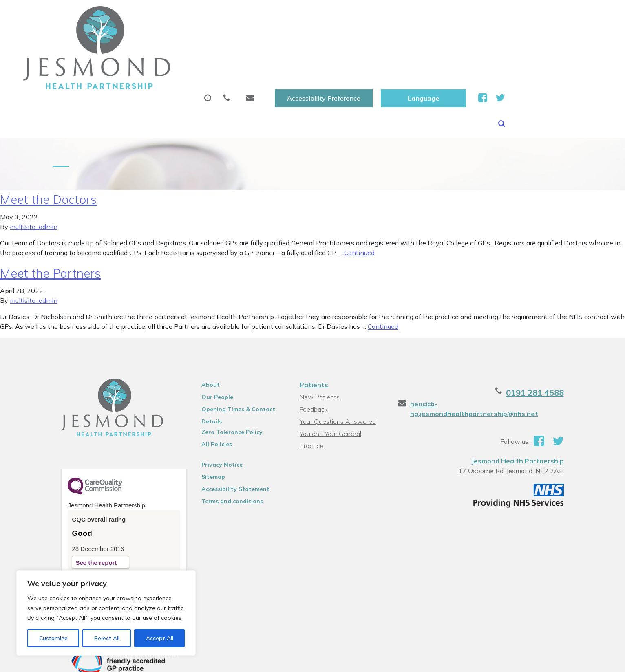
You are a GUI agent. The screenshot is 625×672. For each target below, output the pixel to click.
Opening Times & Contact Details (234, 366)
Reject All (107, 638)
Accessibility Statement (231, 445)
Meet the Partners (50, 229)
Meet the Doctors (48, 155)
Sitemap (209, 433)
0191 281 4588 (544, 349)
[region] (106, 613)
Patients (314, 341)
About (148, 40)
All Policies (213, 400)
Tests (423, 40)
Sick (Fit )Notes (364, 40)
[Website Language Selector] (520, 15)
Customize (53, 638)
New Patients (479, 40)
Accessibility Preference (420, 15)
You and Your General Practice (330, 391)
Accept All (160, 638)
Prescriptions (293, 40)
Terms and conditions (228, 457)
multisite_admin (34, 183)
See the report (87, 519)
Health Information (169, 69)
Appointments (217, 40)
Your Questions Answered (337, 377)
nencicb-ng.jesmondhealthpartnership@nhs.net (495, 360)
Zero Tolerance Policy (228, 388)
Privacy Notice (218, 421)
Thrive (565, 660)
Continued (359, 209)
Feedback (313, 365)
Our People (213, 353)
